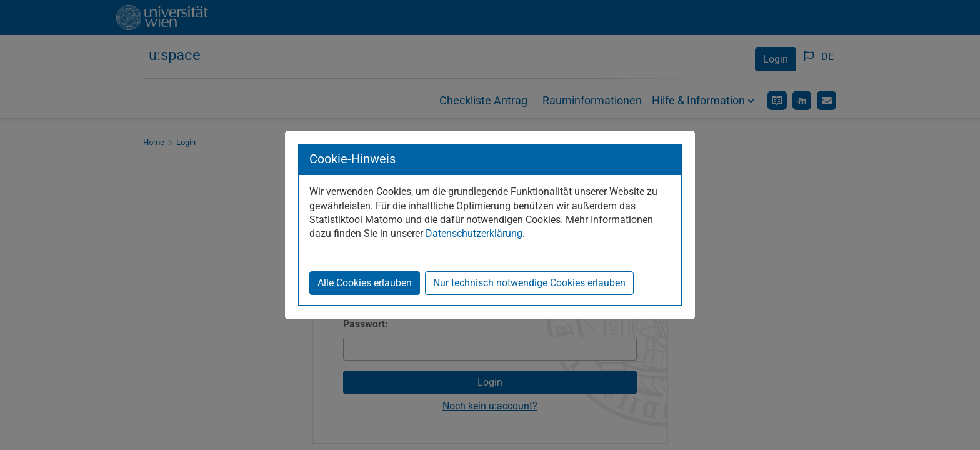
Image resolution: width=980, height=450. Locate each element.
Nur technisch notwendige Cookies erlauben (529, 283)
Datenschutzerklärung (474, 233)
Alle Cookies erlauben (365, 283)
